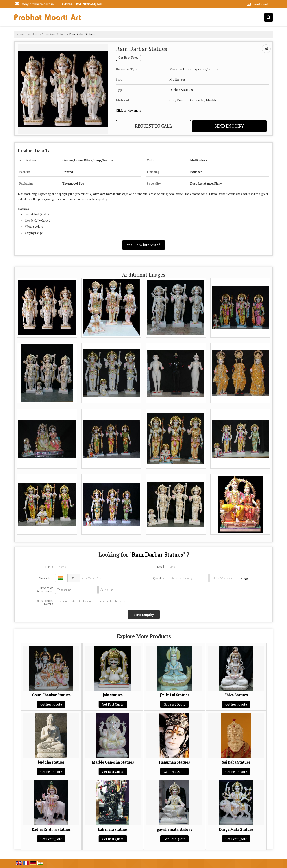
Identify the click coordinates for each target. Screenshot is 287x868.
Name (49, 567)
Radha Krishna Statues (51, 829)
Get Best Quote (51, 704)
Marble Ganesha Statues (113, 762)
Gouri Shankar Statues (51, 695)
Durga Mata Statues (236, 829)
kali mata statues (113, 829)
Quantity (159, 578)
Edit (244, 579)
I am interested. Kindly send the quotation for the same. (153, 602)
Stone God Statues (54, 34)
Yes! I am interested (144, 245)
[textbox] (224, 578)
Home (21, 34)
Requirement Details (45, 602)
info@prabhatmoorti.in (37, 4)
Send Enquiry (229, 126)
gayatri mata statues (174, 829)
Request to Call (153, 126)
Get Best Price (128, 58)
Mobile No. (46, 578)
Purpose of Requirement (45, 590)
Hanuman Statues (174, 762)
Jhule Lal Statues (174, 695)
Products (33, 34)
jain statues (113, 695)
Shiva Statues (236, 695)
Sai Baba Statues (236, 762)
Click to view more (129, 110)
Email (161, 567)
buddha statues (51, 762)
